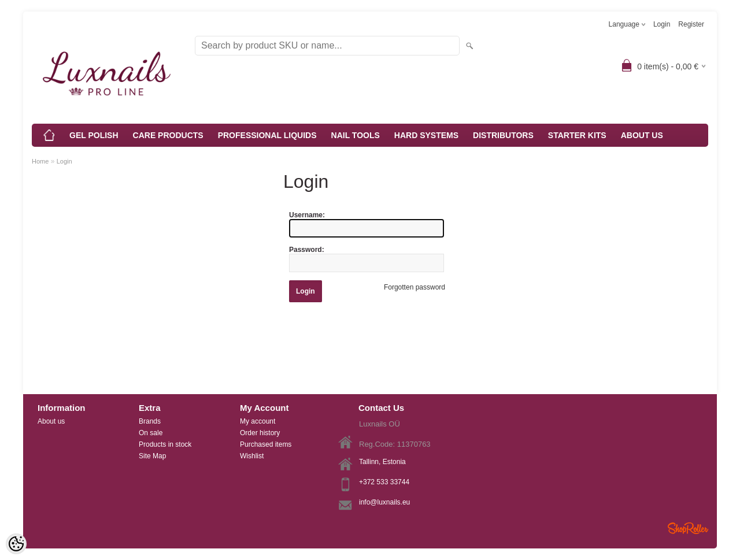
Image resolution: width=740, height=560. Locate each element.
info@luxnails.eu (384, 502)
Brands (150, 421)
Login (662, 24)
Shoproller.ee (688, 528)
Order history (260, 433)
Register (691, 24)
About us (51, 421)
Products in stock (165, 444)
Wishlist (252, 456)
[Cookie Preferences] (16, 544)
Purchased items (266, 444)
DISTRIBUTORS (503, 135)
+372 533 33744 (384, 482)
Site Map (152, 456)
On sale (151, 433)
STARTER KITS (577, 135)
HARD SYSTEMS (426, 135)
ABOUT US (642, 135)
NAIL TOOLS (356, 135)
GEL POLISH (94, 135)
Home (40, 161)
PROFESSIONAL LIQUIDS (267, 135)
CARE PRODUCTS (168, 135)
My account (258, 421)
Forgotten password (415, 287)
